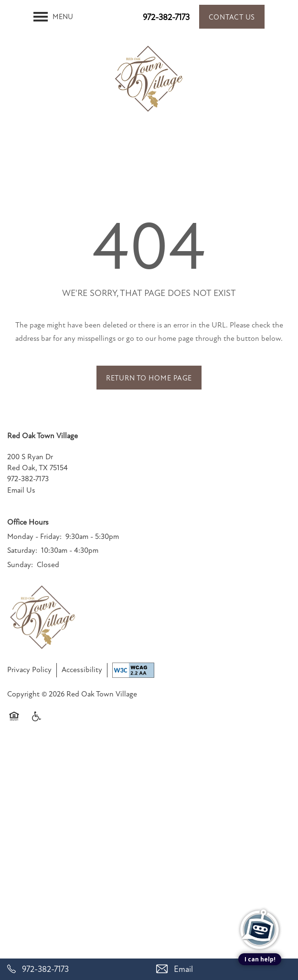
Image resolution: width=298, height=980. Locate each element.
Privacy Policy (29, 670)
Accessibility (82, 670)
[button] (232, 17)
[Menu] (53, 17)
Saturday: (22, 550)
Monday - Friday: (34, 537)
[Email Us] (223, 969)
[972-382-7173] (74, 969)
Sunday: (20, 565)
